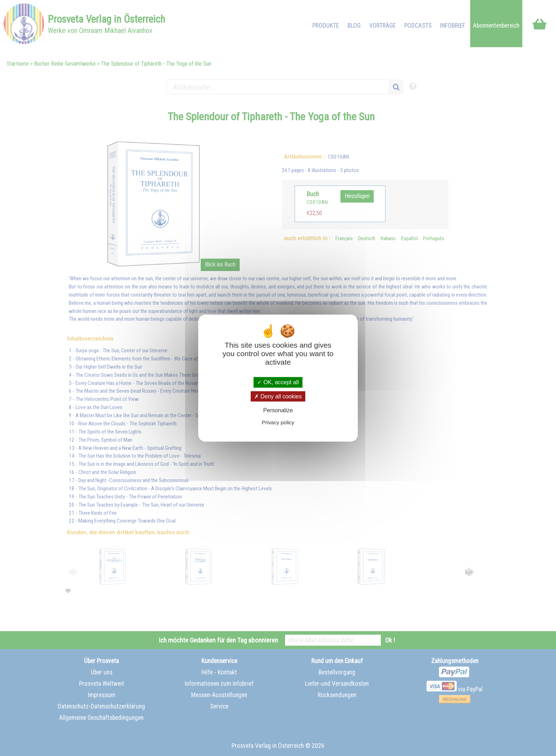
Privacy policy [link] (278, 422)
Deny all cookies (278, 396)
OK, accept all (278, 382)
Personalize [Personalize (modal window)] (278, 410)
